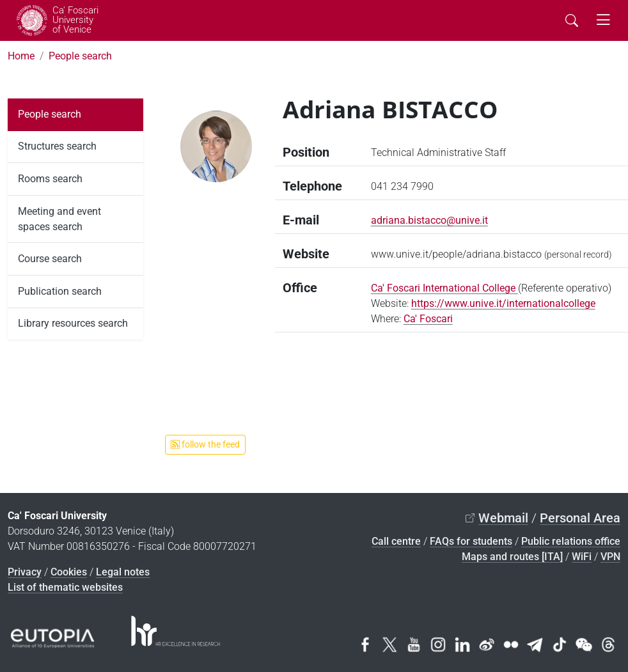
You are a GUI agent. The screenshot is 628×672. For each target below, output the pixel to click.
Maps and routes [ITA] (512, 557)
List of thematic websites (65, 587)
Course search (50, 259)
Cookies (69, 572)
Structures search (57, 146)
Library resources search (73, 323)
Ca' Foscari (428, 319)
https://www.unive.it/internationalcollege (503, 303)
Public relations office (571, 541)
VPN (610, 557)
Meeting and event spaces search (59, 219)
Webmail (503, 518)
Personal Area (580, 518)
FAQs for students (471, 541)
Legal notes (123, 572)
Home (21, 56)
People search (80, 56)
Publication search (60, 291)
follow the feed (205, 444)
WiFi (582, 557)
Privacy (25, 572)
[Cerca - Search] (572, 20)
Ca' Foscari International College (444, 288)
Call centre (396, 541)
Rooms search (50, 179)
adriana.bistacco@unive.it (429, 220)
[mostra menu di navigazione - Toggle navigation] (603, 20)
